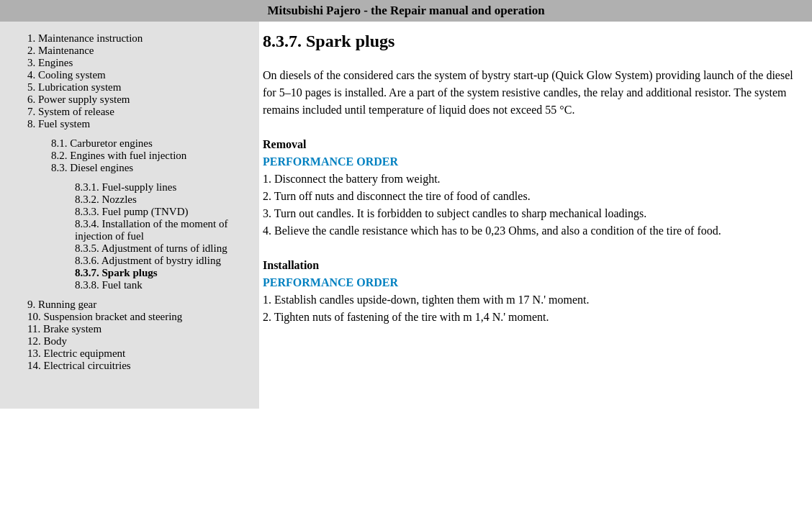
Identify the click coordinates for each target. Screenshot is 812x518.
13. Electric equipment (76, 353)
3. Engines (50, 63)
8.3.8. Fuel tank (109, 285)
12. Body (47, 341)
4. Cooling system (67, 75)
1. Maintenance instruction (85, 38)
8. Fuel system (59, 124)
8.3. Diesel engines (92, 168)
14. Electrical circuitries (79, 365)
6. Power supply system (79, 99)
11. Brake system (64, 329)
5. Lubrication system (74, 87)
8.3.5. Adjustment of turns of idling (151, 248)
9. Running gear (62, 304)
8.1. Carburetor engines (102, 143)
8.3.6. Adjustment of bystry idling (148, 260)
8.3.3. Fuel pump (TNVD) (132, 212)
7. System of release (71, 112)
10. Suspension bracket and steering (105, 317)
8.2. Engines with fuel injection (119, 155)
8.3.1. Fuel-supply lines (126, 187)
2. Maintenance (60, 50)
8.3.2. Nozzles (106, 199)
